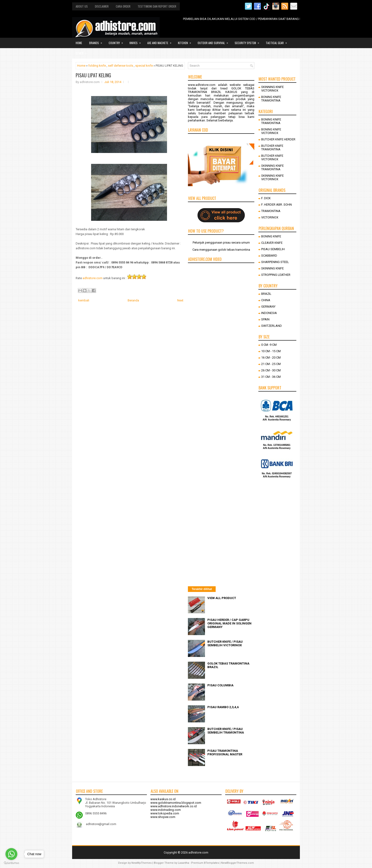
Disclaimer (102, 6)
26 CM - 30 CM (271, 370)
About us (82, 6)
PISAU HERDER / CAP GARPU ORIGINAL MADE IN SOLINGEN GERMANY (229, 623)
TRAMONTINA (271, 211)
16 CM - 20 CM (271, 358)
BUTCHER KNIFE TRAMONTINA (272, 148)
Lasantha (184, 863)
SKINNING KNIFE (272, 268)
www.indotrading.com (166, 810)
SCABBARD (269, 256)
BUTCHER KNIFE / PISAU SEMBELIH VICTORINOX (225, 643)
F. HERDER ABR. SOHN (277, 205)
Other (83, 52)
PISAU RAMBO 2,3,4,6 (223, 707)
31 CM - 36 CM (271, 377)
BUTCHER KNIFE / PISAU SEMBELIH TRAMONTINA (226, 731)
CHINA (266, 300)
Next (180, 300)
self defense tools (121, 66)
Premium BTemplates (205, 863)
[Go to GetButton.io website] (11, 863)
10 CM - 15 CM (271, 351)
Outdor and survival (214, 41)
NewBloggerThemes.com (237, 863)
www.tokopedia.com (165, 813)
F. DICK (266, 198)
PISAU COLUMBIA (220, 685)
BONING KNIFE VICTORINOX (271, 131)
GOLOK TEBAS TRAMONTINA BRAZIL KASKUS (221, 90)
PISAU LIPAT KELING (93, 75)
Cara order (123, 6)
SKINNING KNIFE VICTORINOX (272, 89)
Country (117, 41)
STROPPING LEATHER (276, 275)
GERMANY (268, 307)
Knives (137, 41)
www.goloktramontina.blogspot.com (176, 803)
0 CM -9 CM (269, 345)
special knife (144, 66)
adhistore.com (93, 278)
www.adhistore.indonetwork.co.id (174, 806)
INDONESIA (269, 313)
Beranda (133, 300)
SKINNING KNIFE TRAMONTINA (272, 167)
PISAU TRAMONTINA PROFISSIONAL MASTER (225, 753)
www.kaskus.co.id (163, 799)
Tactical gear (278, 41)
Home (79, 43)
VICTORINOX (270, 217)
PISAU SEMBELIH (273, 249)
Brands (97, 41)
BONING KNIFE (271, 236)
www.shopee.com (163, 817)
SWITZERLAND (272, 326)
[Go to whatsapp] (11, 854)
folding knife (97, 66)
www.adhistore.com (202, 85)
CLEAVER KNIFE (272, 243)
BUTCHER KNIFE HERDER (278, 139)
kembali (84, 300)
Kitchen (186, 41)
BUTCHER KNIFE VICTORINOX (272, 157)
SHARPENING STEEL (275, 262)
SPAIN (265, 319)
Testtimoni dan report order (157, 6)
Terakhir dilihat (202, 589)
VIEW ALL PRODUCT (222, 598)
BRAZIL (266, 294)
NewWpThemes (142, 863)
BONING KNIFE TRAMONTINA (271, 99)
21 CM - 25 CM (271, 364)
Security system (248, 41)
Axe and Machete (161, 41)
